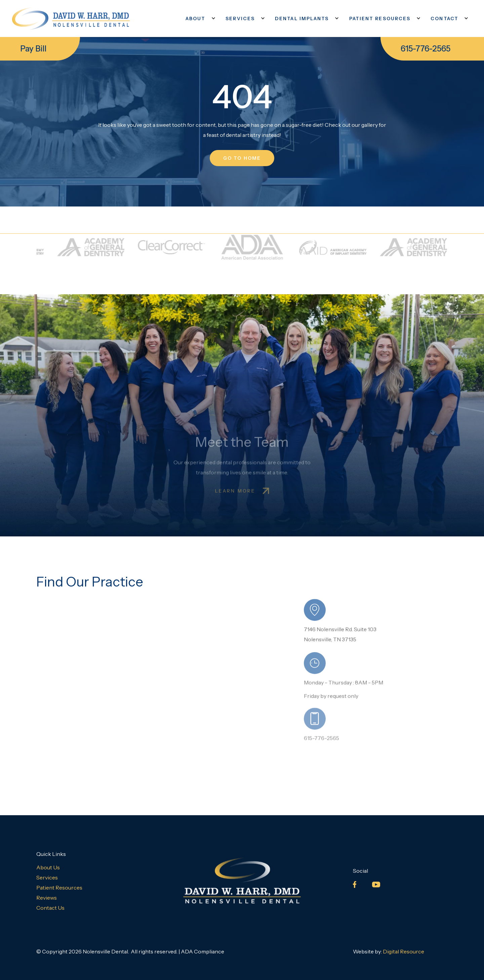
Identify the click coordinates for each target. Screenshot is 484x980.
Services (47, 877)
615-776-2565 (426, 49)
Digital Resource (404, 951)
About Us (48, 867)
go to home (242, 158)
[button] (199, 18)
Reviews (47, 898)
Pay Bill (33, 49)
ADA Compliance (203, 951)
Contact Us (50, 908)
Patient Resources (59, 888)
